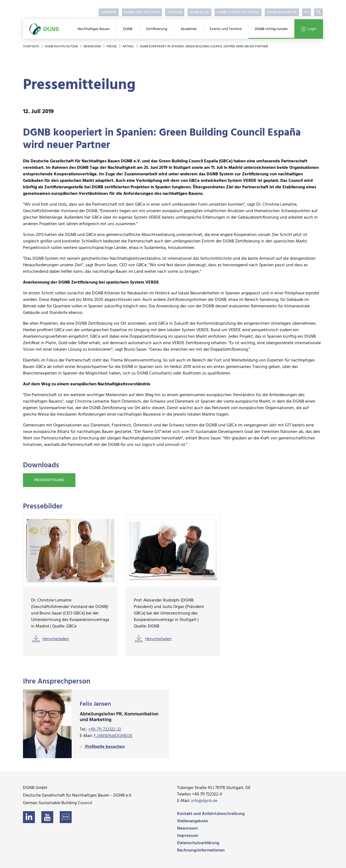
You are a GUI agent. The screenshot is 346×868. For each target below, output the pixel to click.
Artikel (129, 47)
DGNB (128, 29)
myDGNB (175, 12)
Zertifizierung (157, 29)
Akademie (189, 29)
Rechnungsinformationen (201, 850)
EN (307, 12)
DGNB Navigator (282, 12)
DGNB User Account (142, 12)
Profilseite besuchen (104, 747)
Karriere (109, 12)
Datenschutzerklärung (198, 843)
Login (309, 29)
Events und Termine (226, 29)
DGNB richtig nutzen (271, 29)
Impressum (188, 836)
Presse (112, 47)
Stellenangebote (192, 821)
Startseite (31, 47)
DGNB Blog (199, 12)
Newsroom (93, 47)
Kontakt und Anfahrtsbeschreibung (211, 814)
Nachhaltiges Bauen (94, 29)
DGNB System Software (238, 12)
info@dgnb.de (204, 801)
